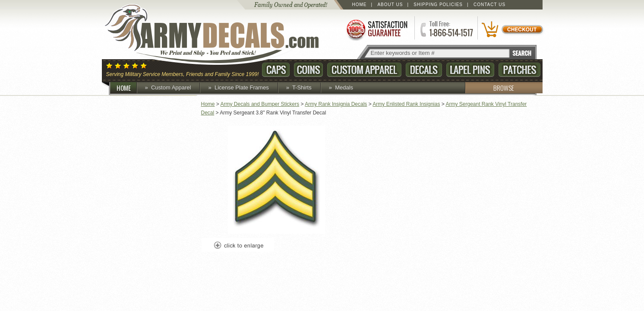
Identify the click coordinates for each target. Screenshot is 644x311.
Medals (344, 87)
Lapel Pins (470, 70)
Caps (276, 70)
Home (360, 5)
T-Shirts (302, 87)
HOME (127, 88)
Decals (424, 70)
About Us (390, 5)
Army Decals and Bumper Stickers (260, 104)
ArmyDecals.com (220, 35)
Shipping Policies (438, 5)
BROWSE (489, 88)
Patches (519, 70)
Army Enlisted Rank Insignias (406, 104)
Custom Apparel (364, 70)
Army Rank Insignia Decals (336, 104)
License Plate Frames (242, 87)
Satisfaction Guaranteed (376, 29)
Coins (308, 70)
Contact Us (489, 5)
